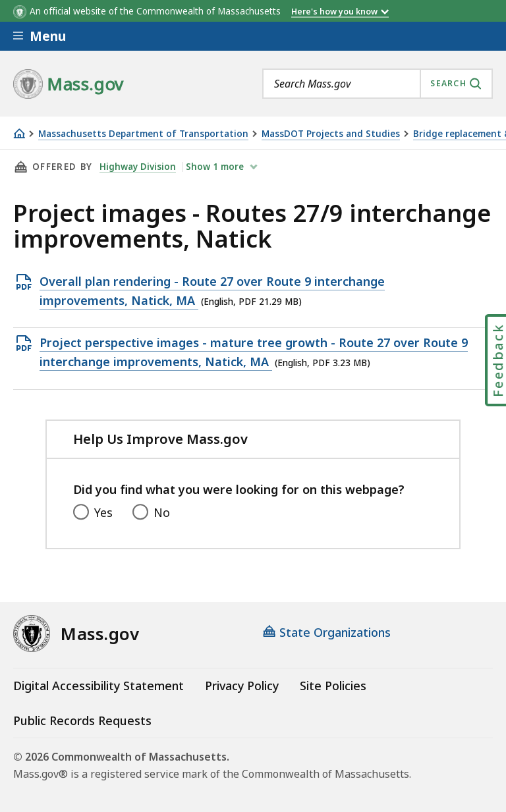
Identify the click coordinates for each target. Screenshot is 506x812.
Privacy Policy (242, 686)
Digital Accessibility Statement (98, 686)
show (216, 167)
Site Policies (333, 686)
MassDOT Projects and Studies (331, 134)
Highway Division (138, 167)
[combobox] (378, 84)
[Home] (19, 133)
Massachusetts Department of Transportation (143, 134)
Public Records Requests (82, 720)
